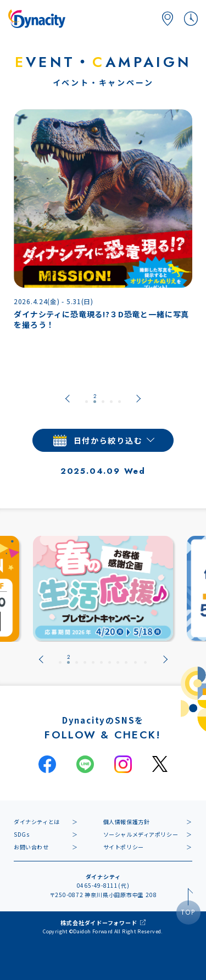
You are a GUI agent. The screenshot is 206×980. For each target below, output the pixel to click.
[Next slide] (138, 399)
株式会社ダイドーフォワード (99, 923)
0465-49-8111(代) (103, 885)
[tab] (87, 399)
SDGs (21, 834)
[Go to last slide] (68, 399)
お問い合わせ (31, 847)
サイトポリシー (124, 847)
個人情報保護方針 (127, 822)
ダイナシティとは (37, 822)
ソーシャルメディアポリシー (141, 834)
